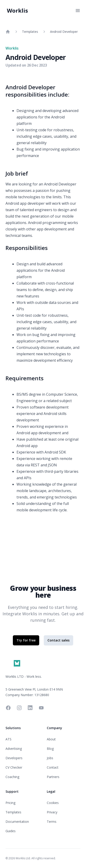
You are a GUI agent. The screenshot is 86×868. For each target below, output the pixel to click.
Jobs (50, 758)
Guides (11, 831)
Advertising (14, 749)
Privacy (52, 812)
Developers (14, 758)
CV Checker (14, 767)
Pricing (10, 803)
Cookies (53, 803)
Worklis (17, 10)
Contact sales (58, 640)
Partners (53, 777)
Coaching (12, 777)
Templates (30, 32)
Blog (50, 749)
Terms (52, 822)
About (51, 739)
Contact (53, 767)
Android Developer (64, 32)
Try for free (26, 640)
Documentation (17, 822)
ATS (8, 739)
